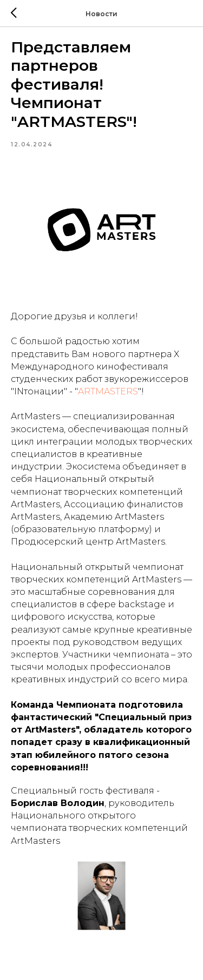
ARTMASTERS (108, 391)
